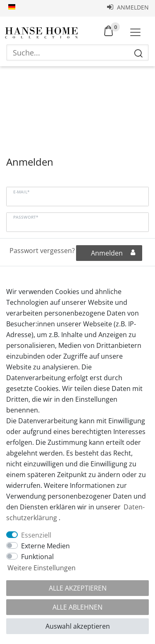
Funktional (37, 557)
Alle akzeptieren (78, 588)
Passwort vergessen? (42, 251)
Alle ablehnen (77, 607)
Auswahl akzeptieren (78, 626)
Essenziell (36, 535)
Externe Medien (45, 546)
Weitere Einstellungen (42, 568)
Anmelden (128, 7)
